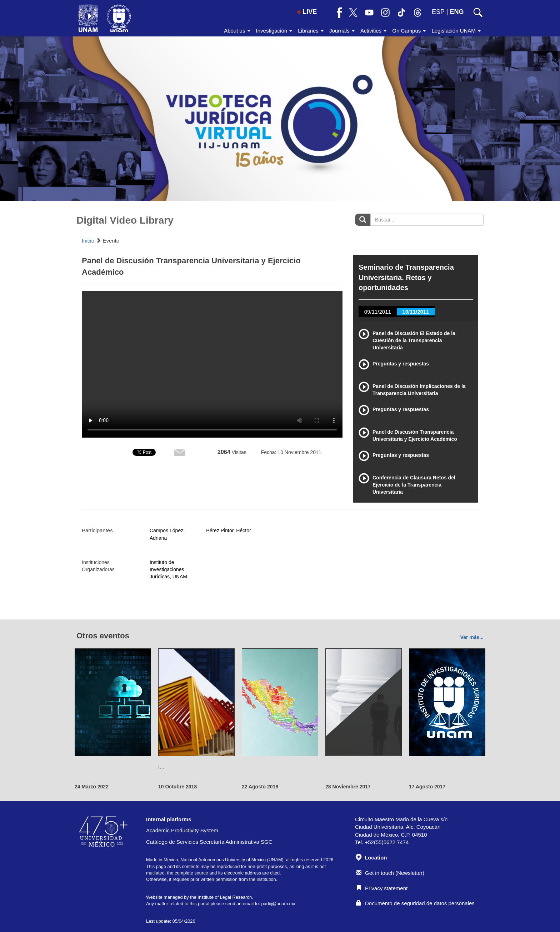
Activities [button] (373, 31)
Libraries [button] (311, 31)
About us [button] (237, 31)
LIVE (307, 12)
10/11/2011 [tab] (416, 312)
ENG (457, 12)
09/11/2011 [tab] (378, 312)
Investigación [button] (274, 31)
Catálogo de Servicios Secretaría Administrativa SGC (209, 842)
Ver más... (472, 637)
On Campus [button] (409, 31)
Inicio (88, 241)
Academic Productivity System (182, 830)
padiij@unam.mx (278, 904)
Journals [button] (342, 31)
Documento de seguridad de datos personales (415, 903)
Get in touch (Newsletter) (390, 873)
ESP (438, 12)
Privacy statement (382, 888)
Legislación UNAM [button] (456, 31)
